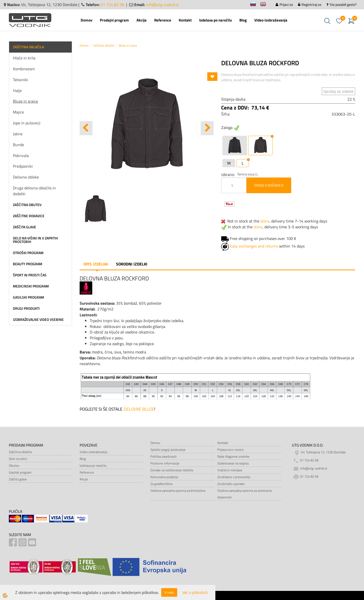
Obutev (14, 465)
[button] (207, 128)
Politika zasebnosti (164, 456)
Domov (86, 20)
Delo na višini (18, 459)
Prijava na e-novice (231, 450)
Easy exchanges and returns (254, 246)
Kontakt (185, 20)
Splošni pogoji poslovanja (168, 450)
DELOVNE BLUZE (139, 409)
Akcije (142, 20)
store (265, 221)
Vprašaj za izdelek (338, 91)
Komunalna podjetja (164, 477)
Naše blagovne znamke (233, 456)
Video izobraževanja (271, 20)
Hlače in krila (24, 58)
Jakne (18, 134)
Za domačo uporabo (231, 484)
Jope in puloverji (27, 123)
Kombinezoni (24, 69)
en (265, 5)
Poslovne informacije (165, 463)
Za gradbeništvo (162, 484)
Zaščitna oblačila (104, 45)
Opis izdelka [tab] (96, 264)
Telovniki (20, 80)
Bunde (18, 145)
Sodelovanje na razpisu (233, 463)
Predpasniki (23, 166)
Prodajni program (114, 20)
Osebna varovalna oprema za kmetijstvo (178, 491)
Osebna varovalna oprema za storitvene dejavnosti (245, 494)
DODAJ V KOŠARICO (269, 185)
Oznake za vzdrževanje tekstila (172, 470)
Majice (18, 112)
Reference (163, 20)
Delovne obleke (26, 177)
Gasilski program (20, 472)
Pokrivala (21, 155)
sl (255, 5)
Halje (17, 91)
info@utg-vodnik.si (162, 5)
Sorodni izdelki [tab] (132, 264)
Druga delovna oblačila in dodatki (34, 191)
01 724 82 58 (112, 5)
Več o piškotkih (195, 593)
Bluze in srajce (25, 101)
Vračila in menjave (230, 470)
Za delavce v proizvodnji (234, 477)
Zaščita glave (18, 479)
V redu (169, 592)
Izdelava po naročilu (215, 20)
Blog (243, 20)
